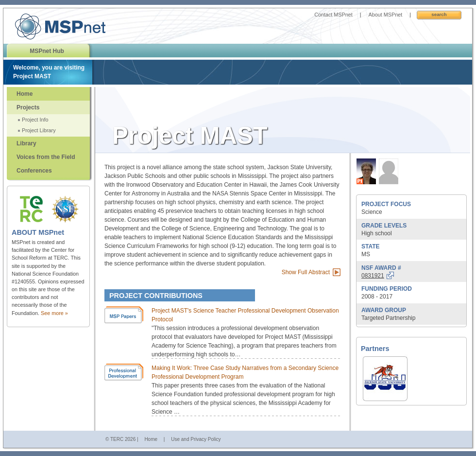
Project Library (39, 130)
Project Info (35, 120)
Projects (28, 107)
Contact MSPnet (333, 15)
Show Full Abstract (306, 272)
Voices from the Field (46, 157)
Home (25, 94)
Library (26, 143)
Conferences (34, 171)
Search (439, 14)
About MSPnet (386, 15)
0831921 (373, 276)
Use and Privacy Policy (196, 439)
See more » (54, 313)
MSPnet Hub (47, 51)
